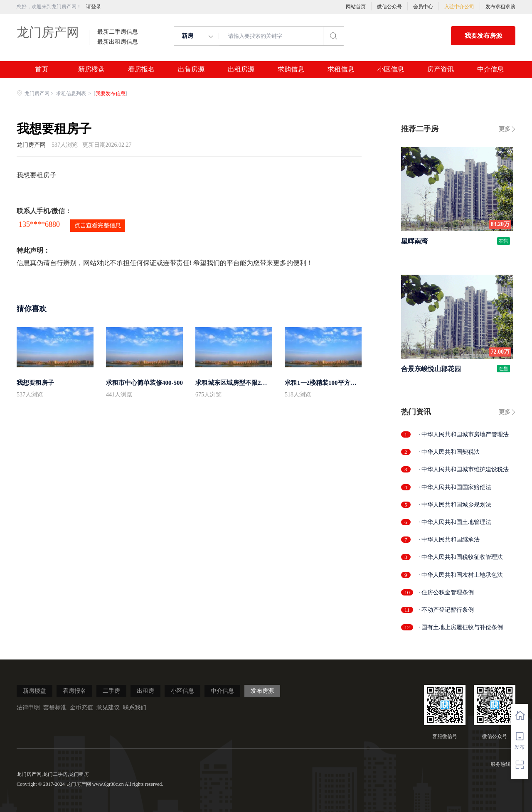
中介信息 (490, 69)
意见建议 (108, 707)
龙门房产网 (48, 32)
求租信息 (341, 69)
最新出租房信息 (118, 42)
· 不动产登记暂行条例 (446, 610)
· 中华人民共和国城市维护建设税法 (464, 469)
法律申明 (28, 707)
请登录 (94, 7)
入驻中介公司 (459, 7)
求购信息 (291, 69)
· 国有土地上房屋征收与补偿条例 (461, 627)
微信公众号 (389, 7)
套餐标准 (55, 707)
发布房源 (262, 691)
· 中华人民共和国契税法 (449, 452)
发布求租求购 (500, 7)
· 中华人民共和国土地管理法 (455, 522)
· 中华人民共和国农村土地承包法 (461, 575)
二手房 (111, 691)
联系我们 (135, 707)
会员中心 (423, 7)
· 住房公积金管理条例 (446, 592)
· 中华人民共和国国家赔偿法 (455, 487)
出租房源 (241, 69)
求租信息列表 (72, 94)
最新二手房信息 (118, 32)
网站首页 (356, 7)
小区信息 (391, 69)
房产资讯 (441, 69)
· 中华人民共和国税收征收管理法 (461, 557)
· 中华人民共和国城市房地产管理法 (464, 434)
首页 (42, 69)
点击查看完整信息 (98, 225)
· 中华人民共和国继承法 (449, 540)
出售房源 (191, 69)
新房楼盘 (91, 69)
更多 (505, 129)
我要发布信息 (111, 94)
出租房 (145, 691)
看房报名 (141, 69)
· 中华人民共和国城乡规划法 (455, 505)
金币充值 (81, 707)
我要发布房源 (483, 36)
